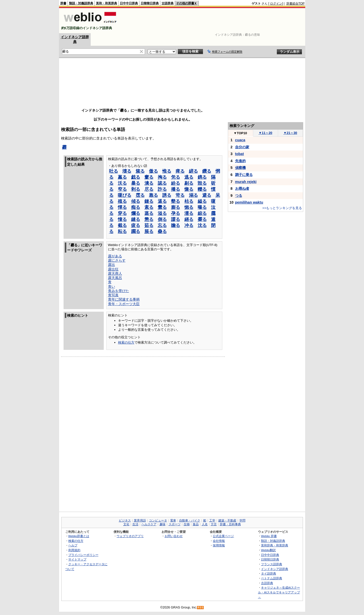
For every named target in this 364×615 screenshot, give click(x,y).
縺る (136, 219)
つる (239, 196)
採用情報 (219, 545)
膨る (176, 207)
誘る (167, 195)
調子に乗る (244, 175)
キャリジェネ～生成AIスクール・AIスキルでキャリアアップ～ (279, 592)
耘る (122, 231)
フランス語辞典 (272, 564)
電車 (173, 521)
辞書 (63, 3)
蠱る (162, 231)
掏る (162, 177)
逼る (162, 201)
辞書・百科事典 (230, 524)
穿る (122, 213)
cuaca (240, 140)
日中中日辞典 (129, 3)
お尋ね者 (242, 188)
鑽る (207, 171)
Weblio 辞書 (269, 536)
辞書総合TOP (296, 4)
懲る (149, 219)
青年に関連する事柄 (124, 299)
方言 (214, 524)
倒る (162, 219)
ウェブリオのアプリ (130, 536)
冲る (189, 225)
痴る (136, 207)
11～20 (265, 133)
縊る (202, 201)
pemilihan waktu (249, 202)
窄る (122, 189)
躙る (136, 231)
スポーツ (175, 524)
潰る (149, 183)
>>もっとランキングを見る (282, 208)
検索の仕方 (126, 342)
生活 (135, 524)
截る (122, 225)
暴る (136, 183)
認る (162, 183)
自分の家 (242, 147)
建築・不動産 (227, 521)
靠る (153, 195)
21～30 (290, 133)
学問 (242, 521)
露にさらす (117, 260)
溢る (162, 213)
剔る (189, 183)
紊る (149, 207)
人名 (205, 524)
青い (112, 287)
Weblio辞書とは (79, 536)
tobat (240, 154)
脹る (149, 231)
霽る (202, 219)
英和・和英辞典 (107, 3)
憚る (122, 207)
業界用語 (140, 521)
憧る (122, 219)
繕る (189, 219)
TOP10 (240, 133)
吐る (114, 171)
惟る (167, 171)
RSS (200, 608)
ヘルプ (73, 545)
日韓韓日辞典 (150, 3)
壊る (127, 171)
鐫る (202, 177)
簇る (140, 171)
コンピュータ (158, 521)
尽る (149, 189)
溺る (193, 195)
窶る (149, 177)
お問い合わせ (174, 536)
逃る (189, 177)
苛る (180, 195)
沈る (202, 225)
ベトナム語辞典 (272, 578)
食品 (196, 524)
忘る (162, 225)
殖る (122, 201)
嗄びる (125, 195)
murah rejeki (246, 182)
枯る (189, 201)
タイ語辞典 (269, 573)
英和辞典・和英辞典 (275, 545)
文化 (126, 524)
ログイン (276, 4)
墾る (176, 201)
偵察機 (240, 168)
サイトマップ (77, 559)
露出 (112, 265)
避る (207, 195)
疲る (136, 225)
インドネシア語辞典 (275, 569)
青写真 (113, 295)
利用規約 (74, 550)
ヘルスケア (149, 524)
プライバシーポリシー (83, 555)
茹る (149, 225)
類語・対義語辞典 (81, 3)
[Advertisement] (213, 21)
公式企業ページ (223, 536)
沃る (122, 183)
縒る (193, 171)
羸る (122, 177)
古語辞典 (168, 3)
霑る (140, 195)
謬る (176, 219)
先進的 (240, 161)
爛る (136, 213)
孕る (176, 213)
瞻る (176, 225)
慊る (189, 189)
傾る (136, 201)
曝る (202, 207)
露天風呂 (115, 278)
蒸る (149, 213)
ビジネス (125, 521)
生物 (187, 524)
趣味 (163, 524)
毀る (202, 183)
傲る (153, 171)
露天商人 (115, 273)
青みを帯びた (119, 291)
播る (176, 189)
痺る (180, 171)
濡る (189, 213)
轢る (202, 189)
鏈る (149, 201)
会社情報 (219, 541)
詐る (162, 189)
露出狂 (113, 269)
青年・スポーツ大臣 (124, 304)
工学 (212, 521)
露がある (115, 256)
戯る (136, 177)
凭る (176, 177)
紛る (176, 183)
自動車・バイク (190, 521)
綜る (202, 213)
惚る (189, 207)
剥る (136, 189)
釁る (162, 207)
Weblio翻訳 (268, 550)
